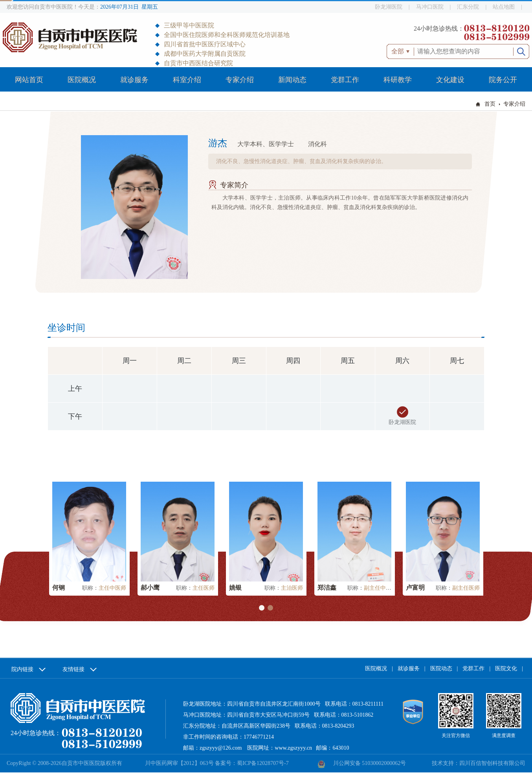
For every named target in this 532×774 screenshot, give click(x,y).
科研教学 (398, 80)
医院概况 (82, 80)
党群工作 (345, 80)
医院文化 (506, 669)
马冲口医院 (430, 7)
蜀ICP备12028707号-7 (263, 763)
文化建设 (450, 80)
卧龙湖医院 (389, 7)
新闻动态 (292, 80)
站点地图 (504, 7)
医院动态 (441, 669)
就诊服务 (134, 80)
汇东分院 (468, 7)
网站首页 (29, 80)
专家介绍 (240, 80)
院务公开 (503, 80)
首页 (490, 104)
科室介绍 (187, 80)
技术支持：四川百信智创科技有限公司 (479, 763)
